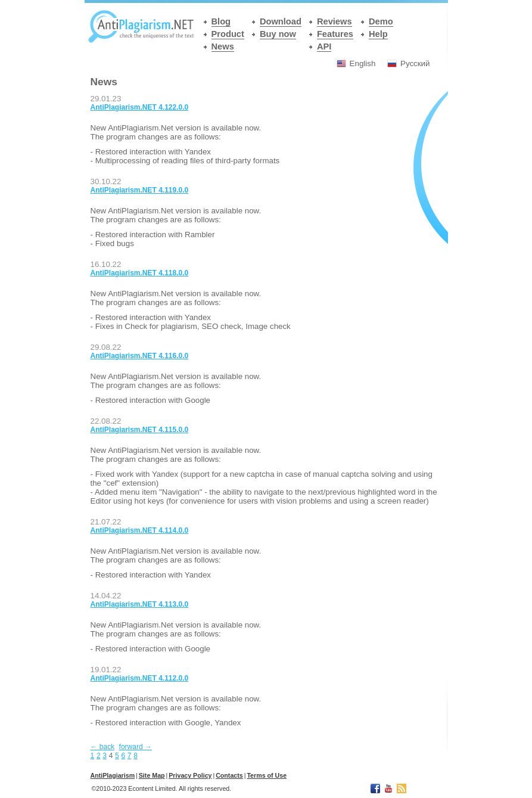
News (223, 46)
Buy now (278, 34)
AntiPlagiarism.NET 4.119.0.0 (140, 190)
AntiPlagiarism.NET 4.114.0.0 (140, 530)
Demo (381, 21)
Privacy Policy (190, 775)
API (324, 46)
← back (103, 747)
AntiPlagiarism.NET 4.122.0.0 (140, 107)
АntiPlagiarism (113, 775)
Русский (415, 63)
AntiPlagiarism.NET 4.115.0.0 (140, 430)
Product (228, 34)
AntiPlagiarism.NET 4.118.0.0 (140, 273)
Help (378, 34)
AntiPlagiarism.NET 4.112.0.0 (140, 678)
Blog (221, 21)
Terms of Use (267, 775)
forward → (136, 747)
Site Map (152, 775)
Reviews (335, 21)
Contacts (229, 775)
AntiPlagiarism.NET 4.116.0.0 (140, 356)
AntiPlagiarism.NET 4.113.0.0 (140, 604)
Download (281, 21)
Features (335, 34)
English (363, 63)
